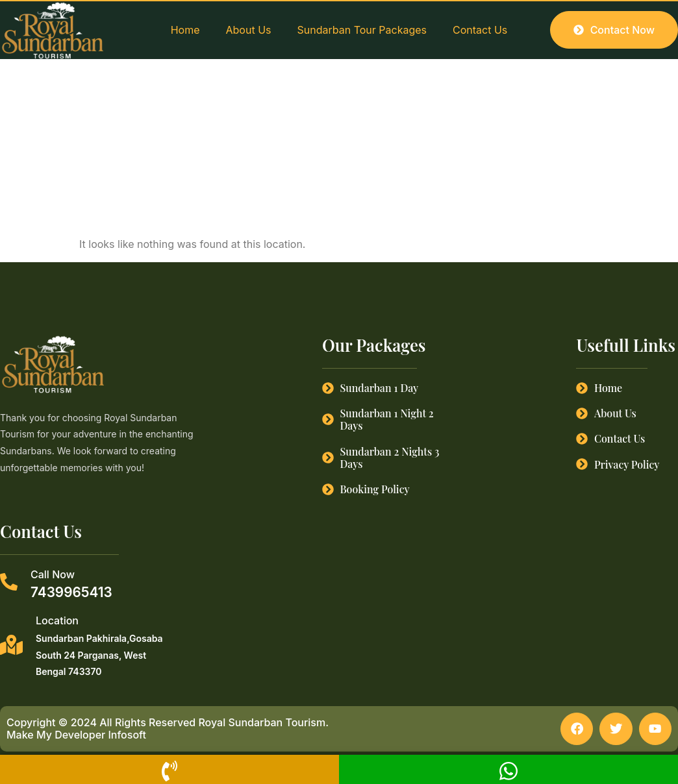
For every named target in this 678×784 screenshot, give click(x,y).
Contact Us (480, 30)
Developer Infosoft (100, 735)
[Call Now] (9, 582)
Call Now (53, 574)
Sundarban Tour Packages (362, 30)
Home (185, 30)
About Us (249, 30)
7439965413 (71, 592)
